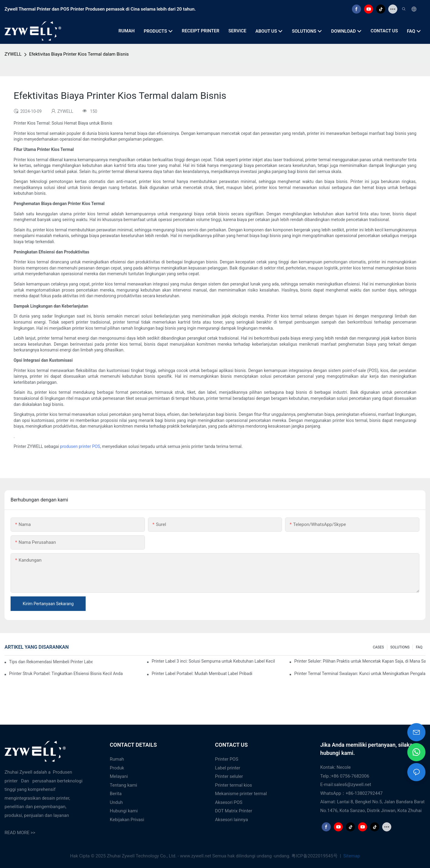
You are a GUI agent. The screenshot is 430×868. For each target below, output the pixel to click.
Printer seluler (229, 776)
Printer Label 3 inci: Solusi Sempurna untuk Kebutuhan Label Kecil (213, 661)
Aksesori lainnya (232, 820)
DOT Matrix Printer (234, 811)
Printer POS (227, 759)
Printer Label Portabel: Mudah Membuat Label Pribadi (202, 674)
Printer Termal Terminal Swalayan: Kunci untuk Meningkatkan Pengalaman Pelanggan (360, 674)
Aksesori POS (229, 802)
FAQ (419, 647)
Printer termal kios (234, 785)
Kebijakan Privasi (127, 820)
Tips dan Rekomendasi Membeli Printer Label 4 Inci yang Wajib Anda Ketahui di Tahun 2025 (51, 662)
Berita (116, 794)
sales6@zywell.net (352, 785)
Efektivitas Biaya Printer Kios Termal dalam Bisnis (79, 54)
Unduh (116, 802)
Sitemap (351, 856)
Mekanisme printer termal (241, 794)
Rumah (117, 759)
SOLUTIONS (400, 647)
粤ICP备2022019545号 (315, 856)
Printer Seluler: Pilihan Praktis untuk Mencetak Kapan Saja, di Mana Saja (360, 661)
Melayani (119, 776)
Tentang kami (124, 785)
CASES (378, 647)
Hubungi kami (124, 811)
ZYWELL (13, 54)
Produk (117, 768)
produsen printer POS (80, 446)
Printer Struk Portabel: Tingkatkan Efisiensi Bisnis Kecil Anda (66, 674)
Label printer (228, 768)
